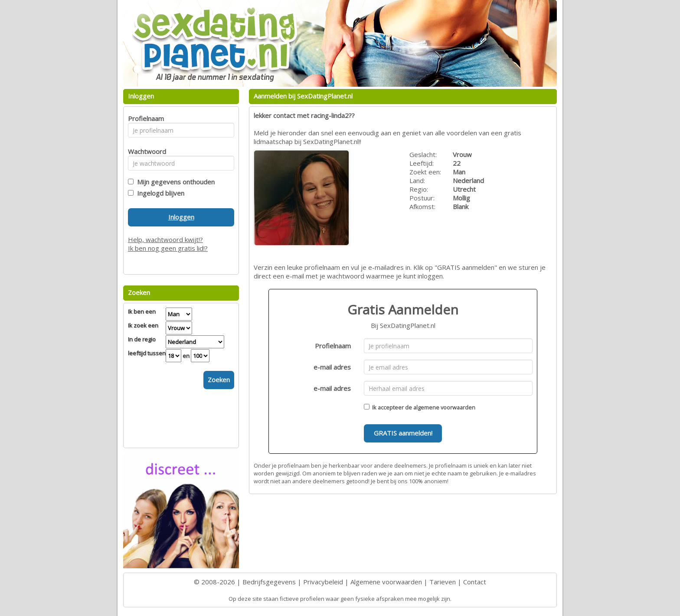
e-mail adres (332, 367)
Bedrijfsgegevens (269, 582)
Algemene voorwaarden (386, 582)
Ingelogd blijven (159, 193)
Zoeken (219, 380)
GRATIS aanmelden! (403, 433)
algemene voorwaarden (444, 407)
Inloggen (181, 217)
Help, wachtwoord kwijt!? (165, 239)
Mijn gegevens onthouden (174, 182)
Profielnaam (333, 346)
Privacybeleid (323, 582)
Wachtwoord (145, 151)
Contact (475, 582)
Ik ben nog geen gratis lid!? (168, 248)
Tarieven (443, 582)
